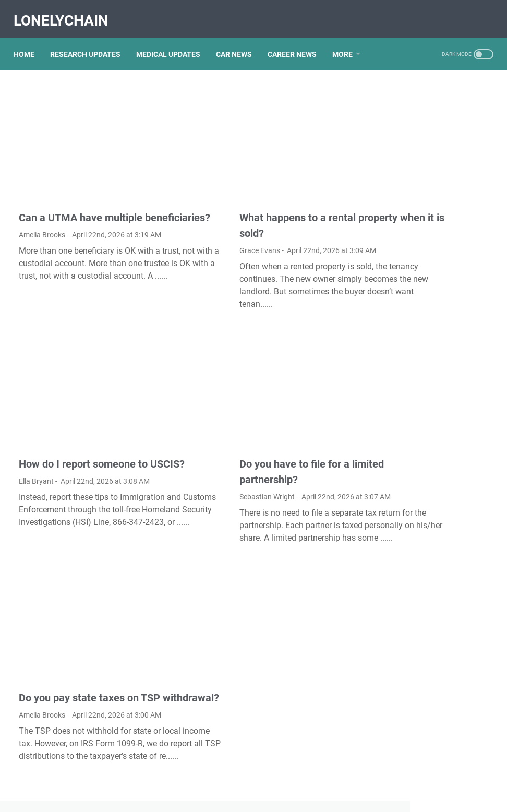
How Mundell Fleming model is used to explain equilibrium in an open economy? (433, 528)
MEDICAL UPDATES (173, 41)
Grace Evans (203, 211)
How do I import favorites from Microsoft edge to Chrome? (426, 268)
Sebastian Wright (210, 438)
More (348, 41)
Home (29, 41)
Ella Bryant (36, 438)
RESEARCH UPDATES (90, 41)
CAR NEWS (239, 41)
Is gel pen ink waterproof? (426, 390)
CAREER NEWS (297, 41)
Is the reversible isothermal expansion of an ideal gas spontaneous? (428, 486)
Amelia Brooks (42, 211)
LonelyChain (66, 12)
